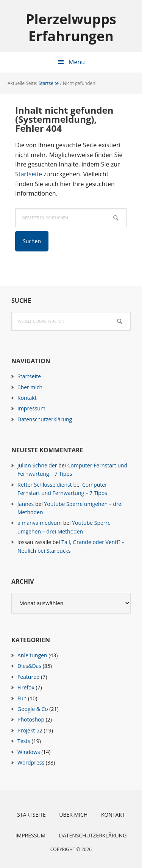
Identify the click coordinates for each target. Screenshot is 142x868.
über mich (30, 387)
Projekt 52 (30, 730)
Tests (24, 741)
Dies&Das (29, 666)
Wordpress (31, 762)
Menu (77, 62)
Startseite (29, 174)
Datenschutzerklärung (45, 419)
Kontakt (27, 398)
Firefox (26, 687)
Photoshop (31, 719)
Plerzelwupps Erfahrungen (71, 27)
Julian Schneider (37, 465)
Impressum (31, 408)
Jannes (26, 504)
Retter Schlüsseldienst (45, 485)
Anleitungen (32, 655)
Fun (22, 698)
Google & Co (33, 709)
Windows (29, 752)
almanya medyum (40, 523)
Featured (29, 677)
